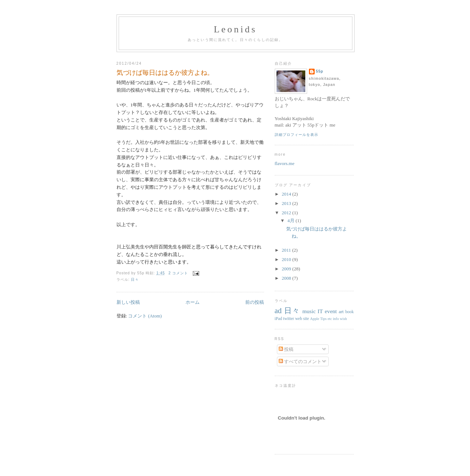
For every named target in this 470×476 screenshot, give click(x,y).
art (341, 312)
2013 (287, 203)
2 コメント (179, 273)
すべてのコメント (300, 361)
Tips (323, 319)
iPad (279, 319)
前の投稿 (255, 302)
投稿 (286, 349)
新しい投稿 (128, 302)
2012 (287, 213)
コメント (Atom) (145, 316)
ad (278, 310)
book (349, 312)
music (309, 311)
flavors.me (285, 163)
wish (343, 319)
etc (330, 319)
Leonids (235, 29)
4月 (291, 221)
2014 (287, 194)
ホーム (193, 302)
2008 (287, 278)
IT (320, 311)
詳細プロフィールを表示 (296, 135)
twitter (289, 319)
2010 (287, 259)
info (336, 319)
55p (320, 71)
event (331, 311)
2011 (287, 250)
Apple (314, 319)
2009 (287, 269)
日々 (135, 280)
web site (302, 319)
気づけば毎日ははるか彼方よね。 (165, 73)
